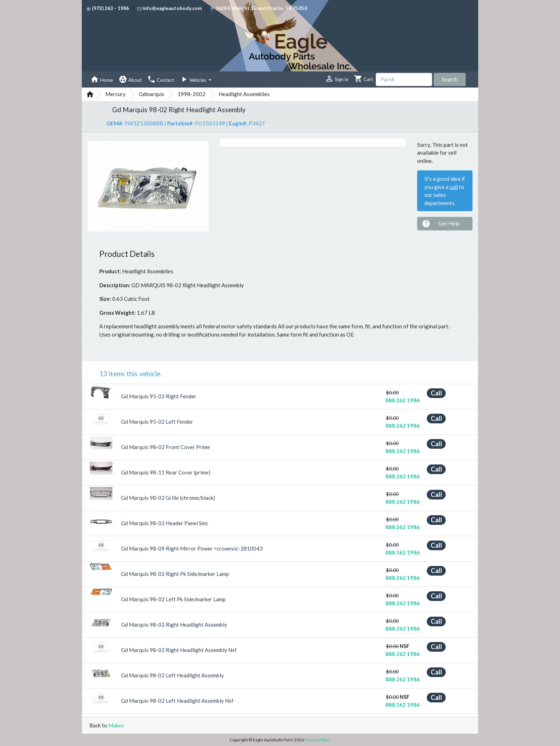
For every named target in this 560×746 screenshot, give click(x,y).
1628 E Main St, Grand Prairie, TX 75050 (259, 8)
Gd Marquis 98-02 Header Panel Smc (165, 523)
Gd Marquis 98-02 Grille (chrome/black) (168, 498)
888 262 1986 (402, 400)
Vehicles (194, 79)
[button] (97, 186)
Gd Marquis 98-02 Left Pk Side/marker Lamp (173, 599)
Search (450, 79)
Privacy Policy (318, 740)
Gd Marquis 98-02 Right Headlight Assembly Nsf (179, 650)
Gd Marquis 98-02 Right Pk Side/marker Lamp (175, 574)
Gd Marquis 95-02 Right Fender (159, 396)
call (454, 187)
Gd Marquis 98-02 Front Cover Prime (166, 447)
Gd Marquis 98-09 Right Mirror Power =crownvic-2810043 (192, 548)
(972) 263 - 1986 (108, 8)
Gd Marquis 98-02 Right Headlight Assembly (174, 625)
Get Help (441, 224)
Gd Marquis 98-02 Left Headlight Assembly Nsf (177, 701)
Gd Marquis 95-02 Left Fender (157, 422)
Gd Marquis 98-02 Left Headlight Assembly (172, 675)
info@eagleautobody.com (169, 8)
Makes (116, 725)
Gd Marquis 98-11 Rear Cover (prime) (166, 472)
